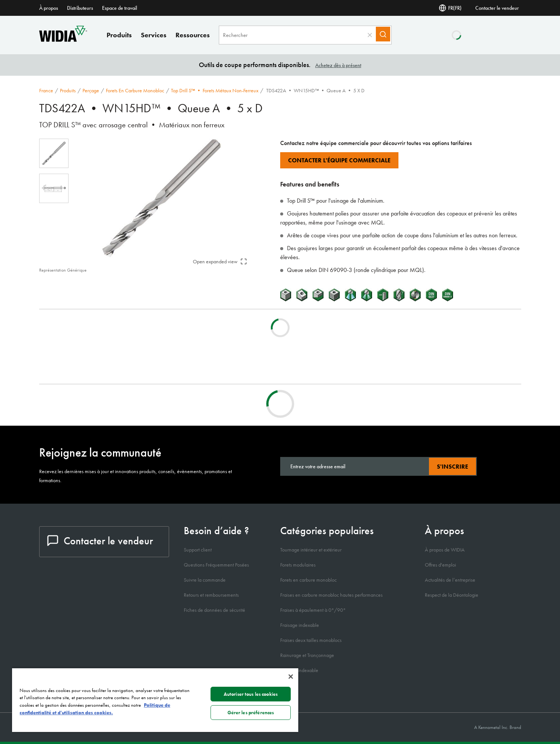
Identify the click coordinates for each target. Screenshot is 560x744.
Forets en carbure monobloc (135, 90)
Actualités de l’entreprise (450, 580)
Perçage (91, 90)
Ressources (193, 35)
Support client (198, 550)
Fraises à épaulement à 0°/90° (313, 610)
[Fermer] (291, 677)
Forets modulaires (298, 565)
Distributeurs (80, 8)
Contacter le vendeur (497, 8)
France (46, 90)
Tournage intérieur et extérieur (311, 550)
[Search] (386, 35)
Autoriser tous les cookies (251, 694)
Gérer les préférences (251, 713)
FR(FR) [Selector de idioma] (450, 8)
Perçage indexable (299, 670)
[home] (63, 40)
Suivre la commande (205, 580)
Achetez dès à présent (338, 65)
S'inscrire (452, 467)
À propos (49, 8)
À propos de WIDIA (445, 550)
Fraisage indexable (300, 625)
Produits (119, 35)
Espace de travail (120, 8)
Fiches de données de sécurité (214, 610)
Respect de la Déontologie (452, 595)
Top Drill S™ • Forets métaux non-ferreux (215, 90)
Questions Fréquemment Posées (216, 565)
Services (154, 35)
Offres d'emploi (440, 565)
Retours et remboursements (211, 595)
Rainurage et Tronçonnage (307, 655)
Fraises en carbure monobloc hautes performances (331, 595)
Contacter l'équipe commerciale (339, 160)
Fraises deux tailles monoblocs (311, 640)
